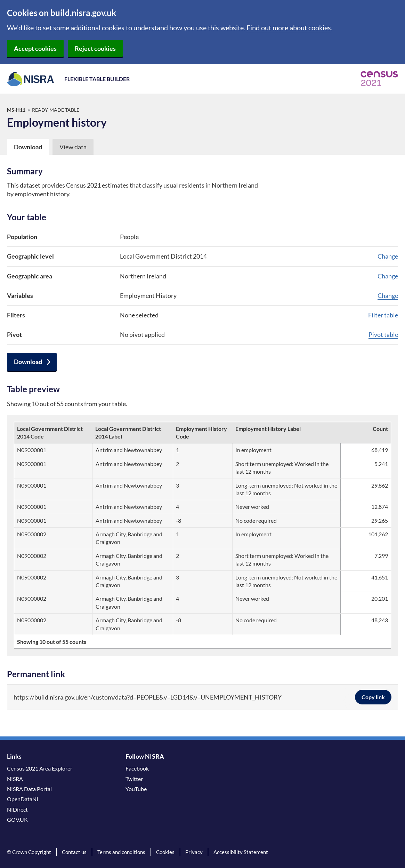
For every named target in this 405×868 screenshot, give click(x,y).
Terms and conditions (121, 852)
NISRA (15, 779)
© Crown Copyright (29, 852)
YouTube (136, 789)
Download (28, 362)
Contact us (74, 852)
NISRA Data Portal (29, 789)
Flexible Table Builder (97, 79)
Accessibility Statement (241, 852)
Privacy (194, 852)
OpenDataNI (23, 799)
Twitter (134, 779)
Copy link (373, 697)
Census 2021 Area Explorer (40, 768)
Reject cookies (95, 48)
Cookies (165, 852)
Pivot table (383, 334)
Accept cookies (35, 48)
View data (73, 147)
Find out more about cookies (289, 27)
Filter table (383, 315)
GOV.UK (17, 819)
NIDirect (17, 809)
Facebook (137, 768)
